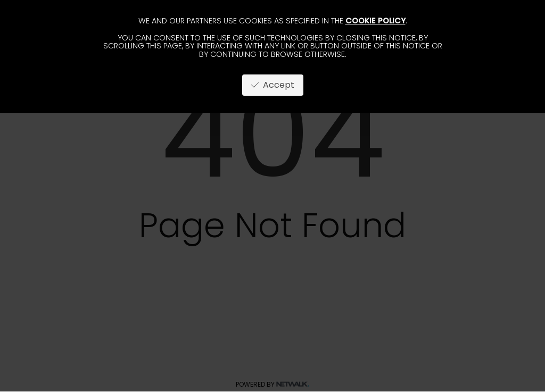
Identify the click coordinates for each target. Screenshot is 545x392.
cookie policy (375, 21)
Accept (273, 85)
